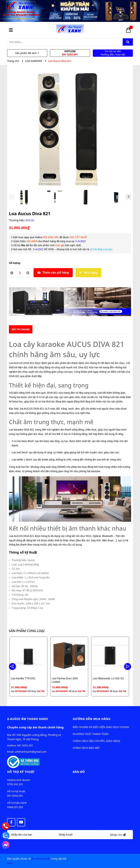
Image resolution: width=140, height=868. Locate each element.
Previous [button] (12, 197)
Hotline (70, 53)
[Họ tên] (31, 835)
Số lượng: (15, 263)
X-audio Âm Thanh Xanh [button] (28, 719)
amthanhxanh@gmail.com (31, 752)
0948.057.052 (15, 807)
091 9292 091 (25, 745)
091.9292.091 (15, 796)
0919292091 (21, 691)
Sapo (10, 863)
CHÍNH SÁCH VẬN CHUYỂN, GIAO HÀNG (96, 741)
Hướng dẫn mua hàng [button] (92, 719)
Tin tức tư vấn (113, 53)
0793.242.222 (15, 784)
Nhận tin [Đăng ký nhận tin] (118, 835)
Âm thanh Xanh (41, 859)
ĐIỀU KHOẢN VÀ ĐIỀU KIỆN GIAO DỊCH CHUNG (101, 727)
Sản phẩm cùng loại (27, 631)
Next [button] (128, 197)
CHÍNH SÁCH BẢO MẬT (86, 748)
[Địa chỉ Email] (79, 835)
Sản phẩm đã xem (27, 53)
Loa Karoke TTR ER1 (23, 678)
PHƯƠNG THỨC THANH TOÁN (91, 734)
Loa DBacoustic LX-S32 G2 (108, 678)
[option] (24, 198)
